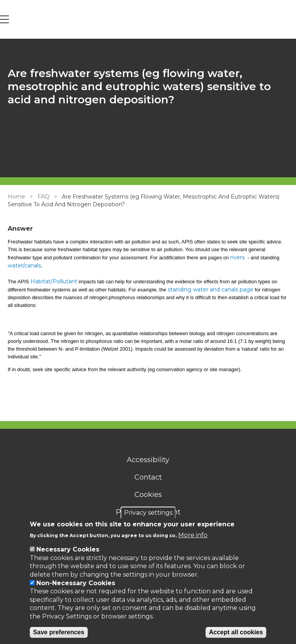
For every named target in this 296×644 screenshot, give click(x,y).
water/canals (24, 265)
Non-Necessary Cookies (76, 583)
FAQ (43, 197)
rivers (238, 257)
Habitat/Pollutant (54, 281)
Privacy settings (148, 513)
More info (193, 535)
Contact (148, 477)
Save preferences (59, 632)
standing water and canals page (211, 289)
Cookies (148, 495)
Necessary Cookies (68, 549)
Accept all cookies (236, 632)
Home (16, 197)
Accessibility (148, 460)
